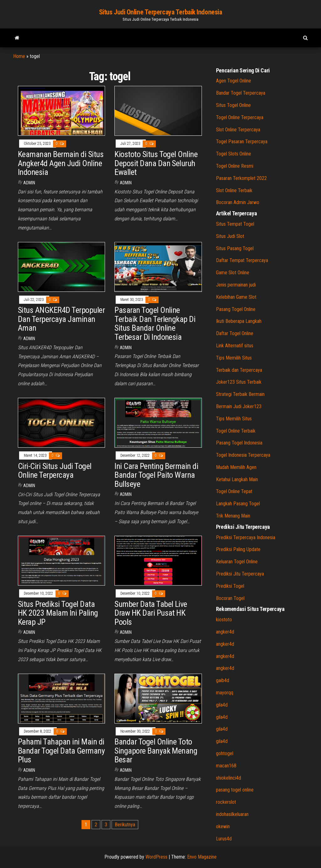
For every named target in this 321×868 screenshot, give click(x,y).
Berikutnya (125, 825)
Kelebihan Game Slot (236, 297)
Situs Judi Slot (230, 236)
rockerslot (226, 802)
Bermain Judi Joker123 (239, 406)
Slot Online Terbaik (234, 190)
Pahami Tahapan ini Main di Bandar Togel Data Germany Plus (61, 751)
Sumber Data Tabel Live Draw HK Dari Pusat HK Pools (151, 613)
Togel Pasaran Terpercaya (242, 142)
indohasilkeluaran (232, 814)
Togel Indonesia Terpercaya (243, 455)
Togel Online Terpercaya (240, 117)
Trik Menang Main (233, 516)
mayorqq (225, 693)
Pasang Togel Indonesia (239, 443)
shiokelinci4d (229, 778)
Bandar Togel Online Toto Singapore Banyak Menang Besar (156, 751)
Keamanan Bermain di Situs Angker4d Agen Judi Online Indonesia (61, 163)
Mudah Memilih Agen (236, 467)
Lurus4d (224, 839)
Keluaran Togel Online (237, 562)
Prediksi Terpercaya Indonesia (246, 537)
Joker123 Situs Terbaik (239, 382)
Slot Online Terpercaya (238, 130)
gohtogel (225, 753)
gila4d (222, 705)
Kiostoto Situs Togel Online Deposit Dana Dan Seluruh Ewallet (156, 163)
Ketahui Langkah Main (237, 479)
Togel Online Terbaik (236, 431)
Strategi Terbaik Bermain (240, 394)
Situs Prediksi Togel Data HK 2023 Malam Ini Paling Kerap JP (58, 613)
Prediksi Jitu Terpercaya (240, 574)
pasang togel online (235, 790)
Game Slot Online (233, 273)
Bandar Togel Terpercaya (241, 93)
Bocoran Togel (230, 598)
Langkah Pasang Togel (238, 504)
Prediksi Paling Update (238, 549)
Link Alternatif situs (235, 346)
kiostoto (224, 620)
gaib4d (223, 680)
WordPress (156, 857)
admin (29, 183)
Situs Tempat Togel (235, 224)
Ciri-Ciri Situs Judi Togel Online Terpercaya (55, 471)
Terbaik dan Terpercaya (239, 370)
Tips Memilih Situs (234, 358)
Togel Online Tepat (234, 491)
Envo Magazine (202, 857)
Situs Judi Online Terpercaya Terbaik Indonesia (161, 12)
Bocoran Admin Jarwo (238, 202)
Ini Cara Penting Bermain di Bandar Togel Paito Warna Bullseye (156, 475)
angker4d (225, 632)
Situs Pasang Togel (235, 248)
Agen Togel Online (234, 81)
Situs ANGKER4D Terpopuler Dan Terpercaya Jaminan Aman (61, 319)
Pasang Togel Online (236, 309)
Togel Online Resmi (235, 166)
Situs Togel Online (233, 105)
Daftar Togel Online (235, 333)
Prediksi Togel (230, 586)
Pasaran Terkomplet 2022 (241, 178)
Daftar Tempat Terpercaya (242, 260)
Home (19, 56)
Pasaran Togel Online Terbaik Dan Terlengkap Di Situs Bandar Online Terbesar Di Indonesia (155, 324)
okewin (223, 826)
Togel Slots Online (234, 154)
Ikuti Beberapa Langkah (239, 321)
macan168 (226, 766)
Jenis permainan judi (236, 285)
